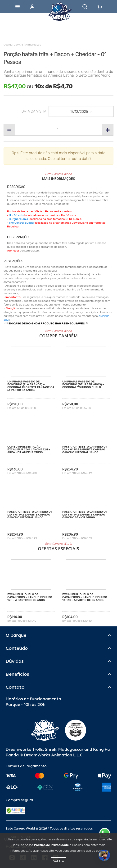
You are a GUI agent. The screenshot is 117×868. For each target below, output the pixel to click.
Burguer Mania (19, 219)
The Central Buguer (22, 223)
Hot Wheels (16, 215)
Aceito (58, 861)
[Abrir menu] (18, 7)
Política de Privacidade (51, 845)
